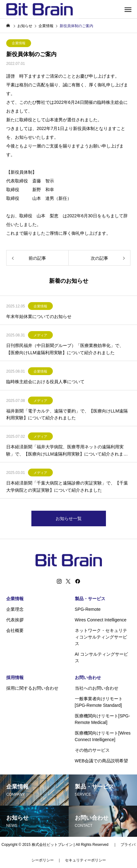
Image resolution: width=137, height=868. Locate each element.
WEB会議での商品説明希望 (102, 761)
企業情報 (19, 43)
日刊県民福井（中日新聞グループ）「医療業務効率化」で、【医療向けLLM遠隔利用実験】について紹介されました (65, 349)
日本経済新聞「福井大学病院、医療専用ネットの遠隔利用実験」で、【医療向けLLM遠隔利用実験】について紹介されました (67, 451)
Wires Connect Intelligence (101, 620)
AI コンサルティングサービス (101, 657)
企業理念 (15, 609)
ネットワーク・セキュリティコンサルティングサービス (101, 637)
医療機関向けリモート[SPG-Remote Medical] (103, 719)
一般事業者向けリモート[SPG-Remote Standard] (99, 702)
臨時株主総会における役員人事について (45, 382)
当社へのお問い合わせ (97, 688)
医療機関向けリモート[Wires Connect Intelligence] (103, 736)
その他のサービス (92, 750)
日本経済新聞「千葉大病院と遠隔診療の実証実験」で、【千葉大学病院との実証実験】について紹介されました (67, 486)
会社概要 (15, 630)
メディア (40, 335)
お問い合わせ (88, 678)
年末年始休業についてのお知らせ (39, 316)
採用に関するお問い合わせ (32, 688)
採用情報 (15, 678)
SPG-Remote (88, 609)
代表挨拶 (15, 620)
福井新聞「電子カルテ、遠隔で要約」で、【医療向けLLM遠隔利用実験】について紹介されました (67, 414)
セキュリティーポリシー (85, 860)
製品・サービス (90, 599)
